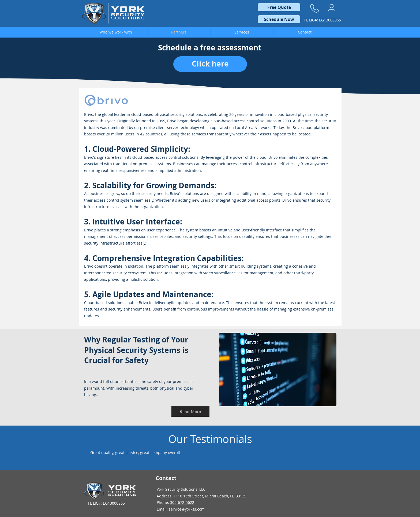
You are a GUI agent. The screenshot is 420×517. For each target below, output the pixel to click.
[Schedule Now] (279, 19)
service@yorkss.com (187, 509)
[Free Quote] (279, 7)
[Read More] (190, 411)
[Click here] (210, 64)
